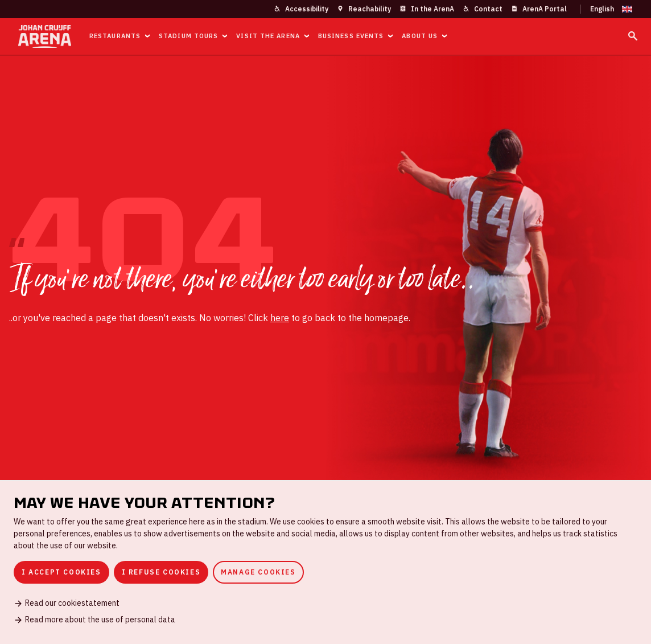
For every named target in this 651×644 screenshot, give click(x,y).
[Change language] (607, 9)
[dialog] (325, 562)
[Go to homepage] (45, 36)
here (280, 318)
